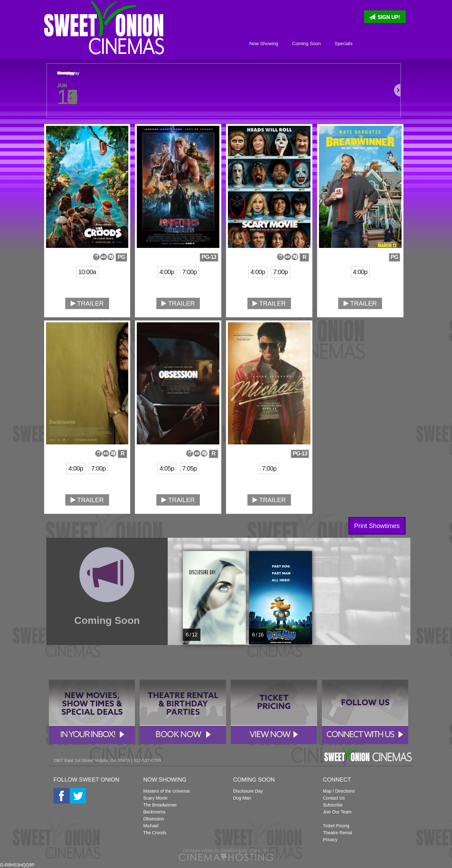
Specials (344, 43)
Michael (151, 826)
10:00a (87, 272)
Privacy (330, 840)
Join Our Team (337, 812)
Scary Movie (156, 798)
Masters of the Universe (167, 791)
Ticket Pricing (336, 826)
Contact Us (334, 798)
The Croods (155, 833)
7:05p (189, 468)
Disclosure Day (248, 791)
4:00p (167, 272)
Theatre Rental (338, 833)
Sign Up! (384, 17)
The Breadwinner (160, 805)
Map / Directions (339, 791)
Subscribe (333, 805)
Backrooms (154, 812)
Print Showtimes (377, 526)
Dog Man (242, 798)
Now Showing (264, 43)
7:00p (189, 272)
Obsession (154, 819)
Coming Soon (307, 43)
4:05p (167, 468)
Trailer (87, 303)
